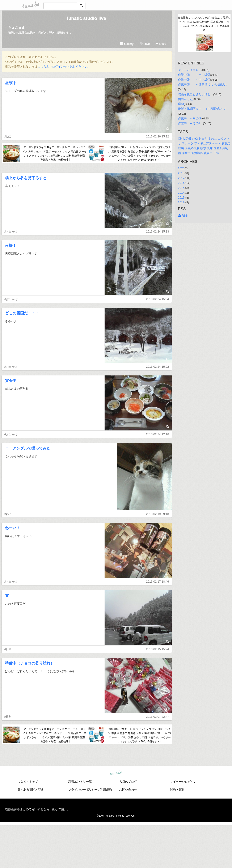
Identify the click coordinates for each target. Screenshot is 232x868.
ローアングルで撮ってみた (28, 448)
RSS (183, 216)
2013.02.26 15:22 (158, 136)
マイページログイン (183, 782)
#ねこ (8, 136)
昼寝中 (11, 83)
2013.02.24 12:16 (158, 434)
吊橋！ (11, 246)
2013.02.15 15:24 (158, 649)
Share (161, 44)
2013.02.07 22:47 (158, 717)
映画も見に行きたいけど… (196, 94)
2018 (181, 173)
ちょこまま (17, 28)
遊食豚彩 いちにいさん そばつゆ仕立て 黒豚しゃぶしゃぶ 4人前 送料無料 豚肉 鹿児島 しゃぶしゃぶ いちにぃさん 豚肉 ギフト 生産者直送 (204, 24)
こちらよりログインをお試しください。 (64, 67)
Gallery (127, 44)
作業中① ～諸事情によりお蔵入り (203, 84)
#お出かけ (11, 231)
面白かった (185, 99)
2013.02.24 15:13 (158, 231)
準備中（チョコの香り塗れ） (30, 663)
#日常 (8, 649)
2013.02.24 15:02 (158, 367)
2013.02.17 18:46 (158, 582)
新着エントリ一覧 (80, 782)
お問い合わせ (128, 790)
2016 (181, 183)
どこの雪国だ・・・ (22, 313)
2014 (181, 193)
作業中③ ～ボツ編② (194, 75)
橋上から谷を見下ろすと (26, 178)
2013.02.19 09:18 (158, 514)
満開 (181, 104)
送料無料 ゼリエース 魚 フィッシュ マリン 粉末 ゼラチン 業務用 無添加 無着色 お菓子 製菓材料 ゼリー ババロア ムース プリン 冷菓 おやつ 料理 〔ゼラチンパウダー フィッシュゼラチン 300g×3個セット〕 (140, 154)
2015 (181, 188)
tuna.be (116, 773)
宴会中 (11, 381)
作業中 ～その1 (191, 123)
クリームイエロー (190, 70)
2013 (181, 197)
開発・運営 (177, 790)
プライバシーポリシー (83, 790)
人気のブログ (128, 782)
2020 (181, 168)
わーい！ (13, 528)
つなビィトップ (28, 782)
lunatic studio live (87, 18)
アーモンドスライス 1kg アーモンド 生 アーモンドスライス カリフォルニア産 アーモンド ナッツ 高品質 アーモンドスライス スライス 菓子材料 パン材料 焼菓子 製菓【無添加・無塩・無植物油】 (55, 154)
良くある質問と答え (31, 790)
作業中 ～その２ (190, 118)
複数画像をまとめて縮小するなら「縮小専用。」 (38, 809)
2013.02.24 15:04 (158, 299)
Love (145, 44)
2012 (181, 202)
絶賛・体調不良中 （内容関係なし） (203, 109)
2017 (181, 178)
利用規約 (106, 790)
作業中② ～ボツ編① (194, 80)
